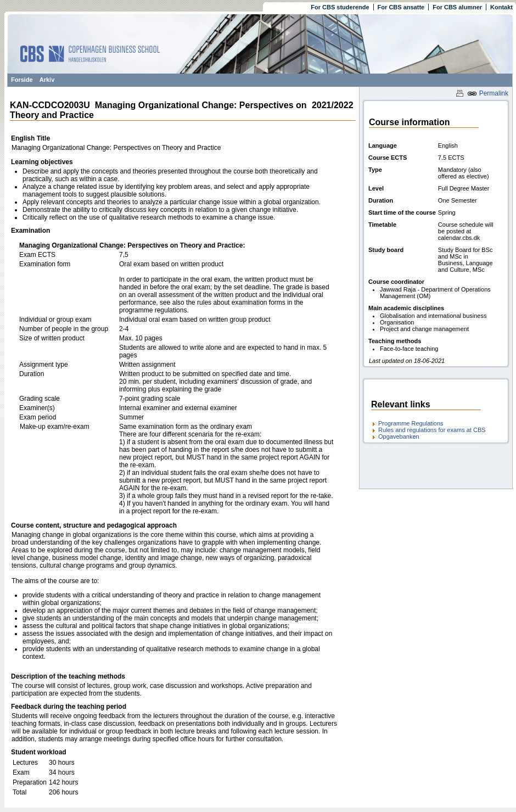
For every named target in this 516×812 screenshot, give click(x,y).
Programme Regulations (411, 423)
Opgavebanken (399, 436)
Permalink (488, 93)
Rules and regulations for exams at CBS (432, 430)
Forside (22, 80)
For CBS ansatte (401, 7)
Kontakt (501, 7)
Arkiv (47, 80)
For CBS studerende (340, 7)
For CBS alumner (457, 7)
